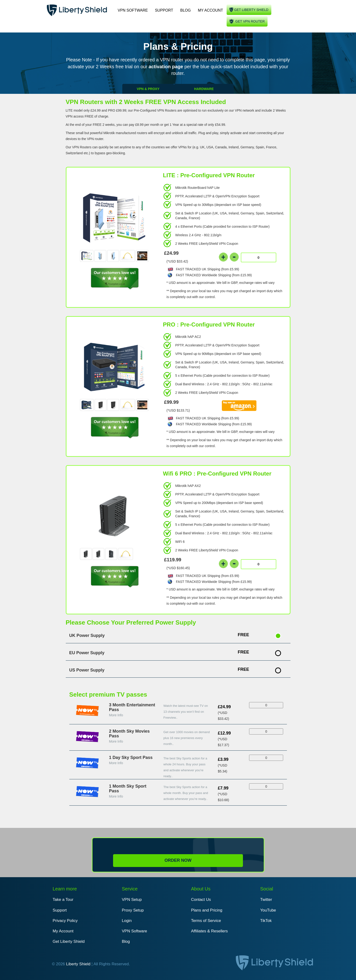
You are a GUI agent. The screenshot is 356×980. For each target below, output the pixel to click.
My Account (210, 10)
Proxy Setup (133, 910)
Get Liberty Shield (69, 941)
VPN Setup (132, 900)
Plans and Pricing (207, 910)
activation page (166, 67)
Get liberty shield (251, 10)
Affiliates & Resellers (210, 931)
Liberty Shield (78, 964)
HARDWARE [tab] (204, 89)
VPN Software (133, 10)
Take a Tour (63, 900)
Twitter (266, 900)
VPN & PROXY (148, 89)
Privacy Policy (65, 921)
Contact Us (201, 900)
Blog (185, 10)
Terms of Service (206, 921)
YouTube (268, 910)
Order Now (178, 860)
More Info (116, 715)
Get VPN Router (250, 21)
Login (127, 921)
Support (164, 10)
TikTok (266, 921)
